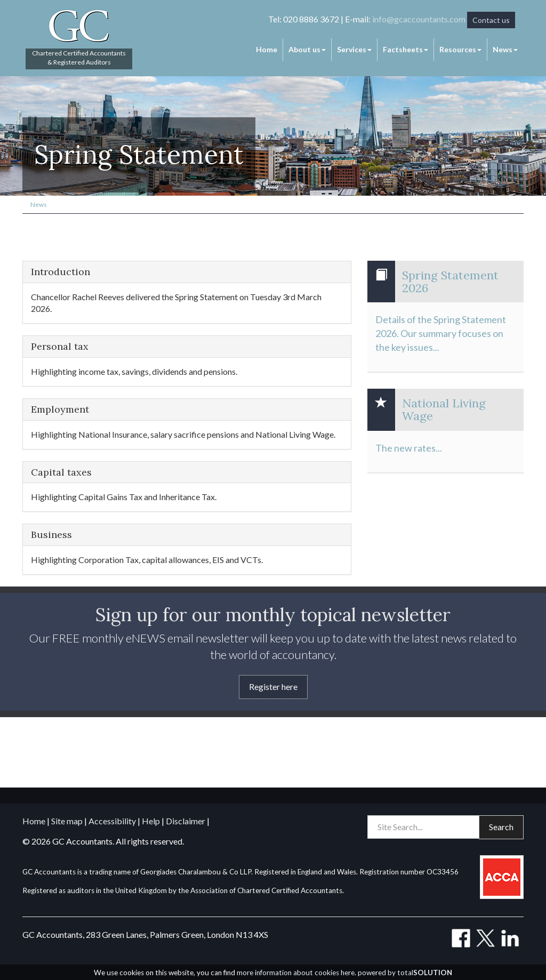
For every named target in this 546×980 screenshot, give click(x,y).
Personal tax (60, 347)
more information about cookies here (296, 973)
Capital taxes (61, 472)
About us (307, 49)
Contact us (491, 20)
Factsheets (406, 49)
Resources (460, 49)
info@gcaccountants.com (419, 19)
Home (267, 49)
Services (354, 49)
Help (151, 821)
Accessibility (112, 821)
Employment (60, 409)
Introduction (61, 272)
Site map (67, 821)
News (505, 49)
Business (51, 535)
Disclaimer (186, 821)
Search (501, 827)
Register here (273, 686)
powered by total (405, 973)
